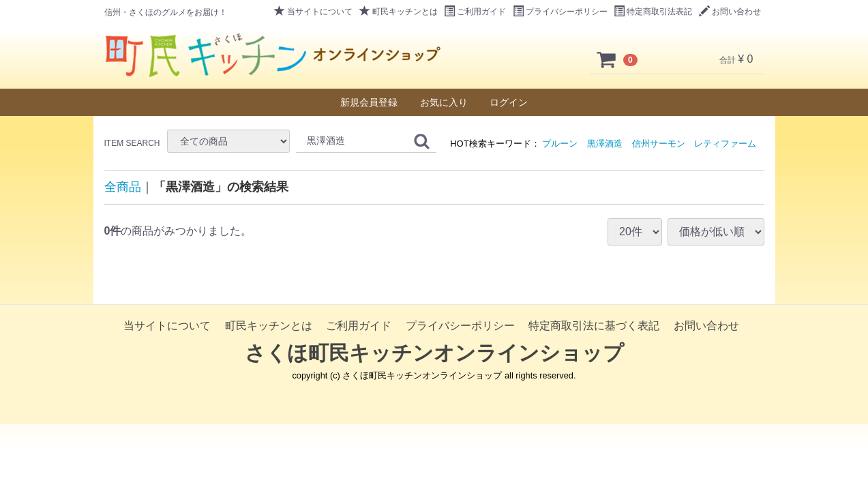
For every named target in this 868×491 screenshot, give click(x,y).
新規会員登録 (369, 102)
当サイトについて (313, 12)
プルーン (560, 144)
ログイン (509, 102)
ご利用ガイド (475, 12)
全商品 (123, 187)
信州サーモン (659, 144)
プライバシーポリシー (560, 12)
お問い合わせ (730, 12)
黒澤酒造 (605, 144)
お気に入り (444, 102)
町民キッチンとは (399, 12)
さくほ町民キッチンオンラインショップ (434, 353)
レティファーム (725, 144)
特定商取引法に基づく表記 (594, 326)
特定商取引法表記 (653, 12)
